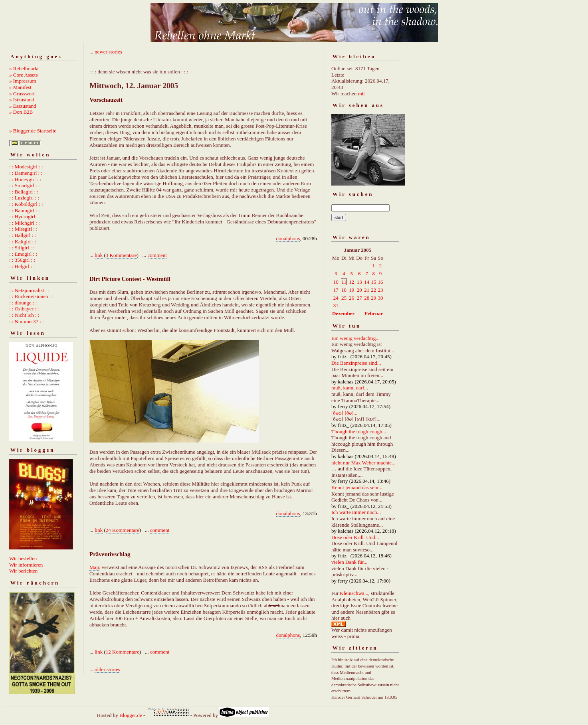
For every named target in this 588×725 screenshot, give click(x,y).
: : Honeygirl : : (25, 179)
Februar (374, 313)
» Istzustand (22, 100)
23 (381, 290)
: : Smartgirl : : (25, 185)
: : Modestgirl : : (26, 167)
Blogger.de (131, 715)
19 (351, 290)
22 (373, 290)
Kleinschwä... (354, 593)
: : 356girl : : (22, 260)
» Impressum (23, 81)
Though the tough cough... (359, 432)
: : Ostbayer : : (24, 309)
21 (367, 290)
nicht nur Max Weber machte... (363, 463)
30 (381, 298)
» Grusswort (22, 94)
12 (351, 282)
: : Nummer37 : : (27, 321)
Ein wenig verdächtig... (355, 338)
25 (344, 298)
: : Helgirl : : (22, 266)
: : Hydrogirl (22, 216)
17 (336, 290)
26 (351, 298)
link (99, 255)
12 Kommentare (123, 652)
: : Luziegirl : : (24, 198)
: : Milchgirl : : (25, 223)
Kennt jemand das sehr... (357, 487)
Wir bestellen (23, 558)
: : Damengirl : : (26, 173)
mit (361, 94)
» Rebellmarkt (24, 68)
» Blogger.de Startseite (33, 131)
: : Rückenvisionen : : (31, 296)
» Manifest (20, 87)
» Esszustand (23, 106)
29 (373, 298)
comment (157, 255)
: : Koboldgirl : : (26, 204)
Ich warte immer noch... (356, 512)
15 (373, 282)
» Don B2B (21, 112)
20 (359, 290)
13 (359, 282)
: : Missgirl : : (23, 229)
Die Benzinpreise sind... (356, 363)
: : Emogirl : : (23, 254)
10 (336, 282)
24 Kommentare (123, 530)
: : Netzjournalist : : (29, 290)
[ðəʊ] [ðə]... (344, 413)
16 (381, 282)
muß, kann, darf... (350, 388)
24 (336, 298)
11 (344, 282)
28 (367, 298)
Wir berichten (23, 571)
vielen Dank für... (349, 562)
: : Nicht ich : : (24, 315)
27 (359, 298)
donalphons (288, 238)
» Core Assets (24, 75)
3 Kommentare (121, 255)
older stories (107, 669)
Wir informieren (26, 565)
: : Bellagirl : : (24, 192)
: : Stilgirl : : (22, 248)
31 (336, 305)
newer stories (108, 52)
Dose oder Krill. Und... (355, 537)
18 (344, 290)
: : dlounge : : (23, 303)
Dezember (343, 313)
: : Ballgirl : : (23, 235)
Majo (95, 567)
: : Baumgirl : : (25, 210)
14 (367, 282)
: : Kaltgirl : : (23, 242)
